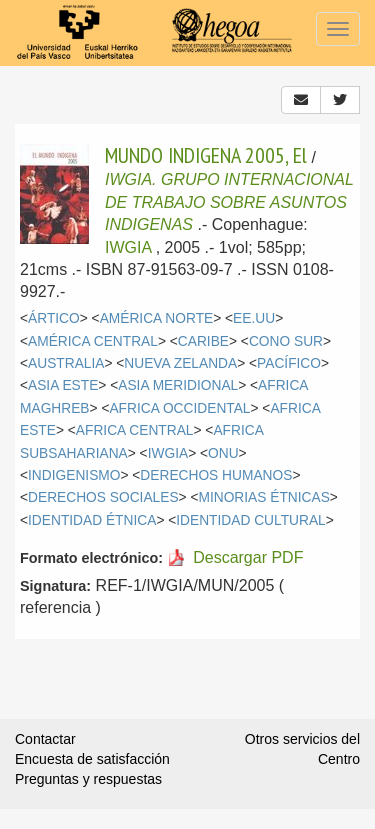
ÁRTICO (54, 318)
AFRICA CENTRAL (135, 430)
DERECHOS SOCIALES (103, 497)
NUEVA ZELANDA (180, 363)
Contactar (45, 739)
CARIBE (203, 341)
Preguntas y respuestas (88, 779)
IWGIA (128, 247)
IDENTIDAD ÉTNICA (92, 520)
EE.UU (254, 318)
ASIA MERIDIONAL (178, 385)
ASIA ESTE (63, 385)
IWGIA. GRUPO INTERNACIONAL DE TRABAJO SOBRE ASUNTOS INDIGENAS (229, 202)
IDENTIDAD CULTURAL (250, 520)
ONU (223, 453)
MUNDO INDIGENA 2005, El (206, 155)
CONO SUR (286, 341)
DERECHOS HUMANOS (216, 475)
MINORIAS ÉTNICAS (263, 497)
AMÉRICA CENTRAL (93, 341)
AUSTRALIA (66, 363)
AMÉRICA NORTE (157, 318)
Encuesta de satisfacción (92, 759)
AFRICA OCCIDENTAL (179, 408)
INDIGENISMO (74, 475)
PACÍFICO (289, 363)
